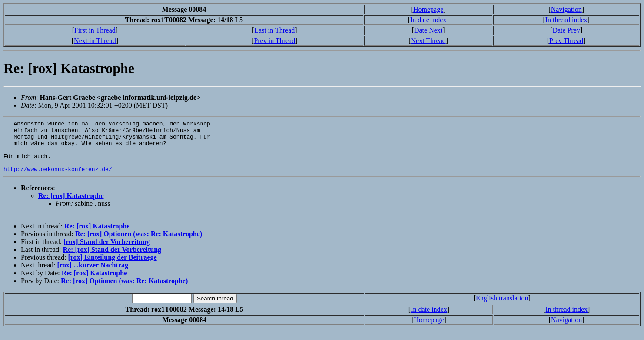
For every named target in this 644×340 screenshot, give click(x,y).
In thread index (566, 20)
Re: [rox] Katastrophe (71, 206)
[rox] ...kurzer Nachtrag (93, 276)
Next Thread (428, 41)
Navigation (566, 9)
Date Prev (566, 30)
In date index (428, 20)
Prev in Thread (274, 41)
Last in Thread (274, 30)
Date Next (428, 30)
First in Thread (95, 30)
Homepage (428, 9)
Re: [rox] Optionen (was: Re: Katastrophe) (139, 244)
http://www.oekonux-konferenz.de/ (58, 179)
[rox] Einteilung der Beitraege (112, 268)
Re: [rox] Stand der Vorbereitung (112, 260)
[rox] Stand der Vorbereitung (107, 252)
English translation (502, 309)
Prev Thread (566, 41)
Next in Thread (95, 41)
